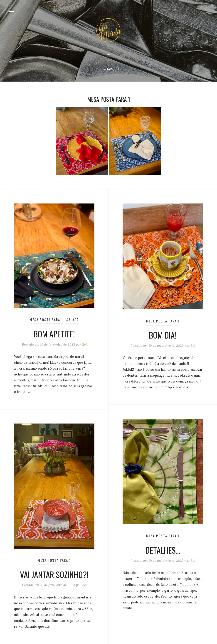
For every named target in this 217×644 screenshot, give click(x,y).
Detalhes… (163, 550)
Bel (84, 344)
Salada (73, 320)
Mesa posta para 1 (46, 320)
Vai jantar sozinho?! (54, 574)
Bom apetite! (54, 334)
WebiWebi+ (111, 69)
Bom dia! (163, 335)
